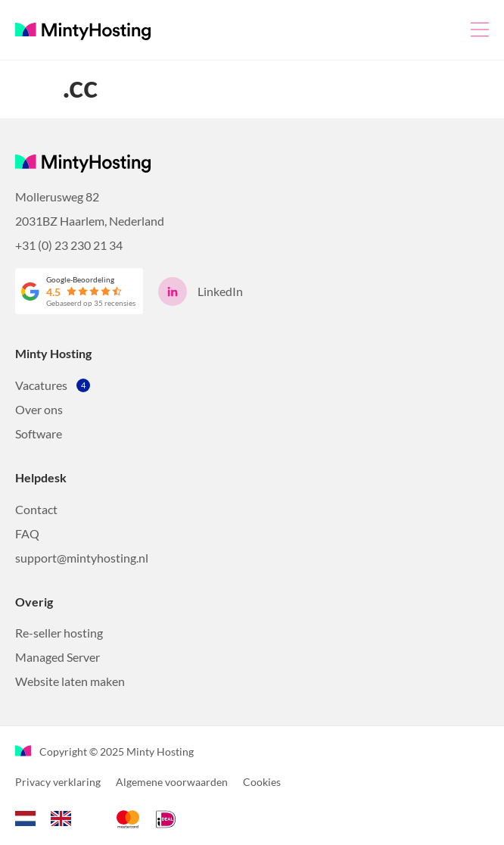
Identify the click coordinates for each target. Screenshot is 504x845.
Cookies (262, 782)
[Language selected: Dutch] (51, 816)
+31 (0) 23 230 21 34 (69, 245)
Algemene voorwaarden (172, 782)
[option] (65, 818)
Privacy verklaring (58, 782)
